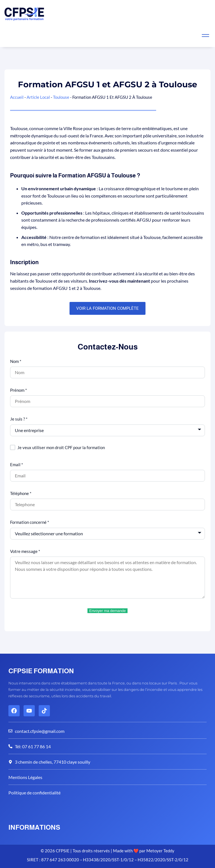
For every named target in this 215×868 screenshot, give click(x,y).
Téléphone (21, 493)
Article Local (38, 97)
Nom (16, 361)
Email (17, 465)
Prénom (19, 390)
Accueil (17, 97)
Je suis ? (19, 419)
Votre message (25, 551)
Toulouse (61, 97)
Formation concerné (30, 522)
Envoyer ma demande (107, 611)
